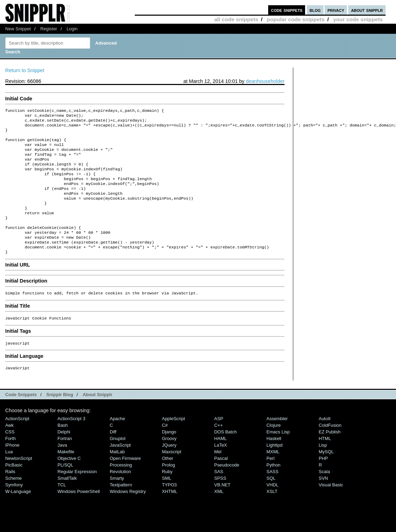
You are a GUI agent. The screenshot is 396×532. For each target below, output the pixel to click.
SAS (219, 495)
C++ (218, 449)
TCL (62, 508)
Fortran (65, 462)
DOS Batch (226, 456)
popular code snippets (296, 19)
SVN (323, 502)
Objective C (69, 482)
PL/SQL (65, 489)
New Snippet (18, 29)
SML (167, 502)
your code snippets (358, 19)
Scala (324, 495)
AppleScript (173, 442)
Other (168, 482)
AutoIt (325, 442)
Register (49, 29)
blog (315, 10)
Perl (270, 482)
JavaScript (120, 469)
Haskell (274, 462)
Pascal (221, 482)
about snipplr (367, 10)
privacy (336, 10)
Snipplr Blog (60, 418)
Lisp (323, 469)
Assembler (277, 442)
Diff (113, 456)
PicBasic (14, 489)
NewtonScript (19, 482)
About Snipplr (98, 418)
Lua (9, 475)
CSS (10, 456)
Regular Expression (77, 495)
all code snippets (236, 19)
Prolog (168, 489)
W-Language (18, 515)
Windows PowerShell (79, 515)
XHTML (170, 515)
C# (165, 449)
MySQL (326, 475)
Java (62, 469)
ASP (219, 442)
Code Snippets (21, 418)
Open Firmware (125, 482)
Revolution (120, 495)
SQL (271, 502)
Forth (10, 462)
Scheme (14, 502)
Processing (121, 489)
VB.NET (222, 508)
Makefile (66, 475)
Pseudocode (227, 489)
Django (169, 456)
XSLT (272, 515)
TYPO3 (169, 508)
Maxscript (172, 475)
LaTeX (221, 469)
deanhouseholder (265, 81)
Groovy (169, 462)
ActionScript (17, 442)
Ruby (167, 495)
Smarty (117, 502)
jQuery (169, 469)
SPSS (220, 502)
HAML (220, 462)
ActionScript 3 (71, 442)
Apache (117, 442)
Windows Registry (128, 515)
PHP (323, 482)
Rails (10, 495)
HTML (325, 462)
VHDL (273, 508)
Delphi (64, 456)
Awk (9, 449)
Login (72, 29)
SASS (273, 495)
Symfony (14, 508)
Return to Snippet (25, 70)
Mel (218, 475)
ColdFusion (330, 449)
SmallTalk (67, 502)
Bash (63, 449)
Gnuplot (118, 462)
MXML (273, 475)
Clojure (274, 449)
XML (219, 515)
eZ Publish (330, 456)
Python (273, 489)
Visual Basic (331, 508)
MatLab (117, 475)
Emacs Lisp (278, 456)
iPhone (12, 469)
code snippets (287, 10)
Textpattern (121, 508)
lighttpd (274, 469)
